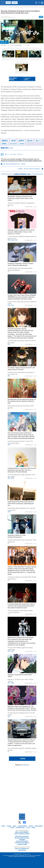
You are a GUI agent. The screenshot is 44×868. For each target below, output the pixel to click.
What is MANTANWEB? (22, 832)
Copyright (22, 840)
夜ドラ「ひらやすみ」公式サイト (14, 154)
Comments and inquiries (22, 843)
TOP (6, 7)
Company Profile (22, 844)
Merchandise (39, 826)
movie (12, 828)
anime (9, 240)
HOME (2, 7)
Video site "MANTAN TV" (22, 849)
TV (41, 17)
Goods (16, 240)
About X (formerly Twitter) (22, 834)
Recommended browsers (22, 838)
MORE (22, 759)
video (34, 828)
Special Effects (23, 826)
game (15, 826)
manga (12, 240)
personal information (22, 841)
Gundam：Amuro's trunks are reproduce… (29, 169)
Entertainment (20, 828)
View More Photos (22, 79)
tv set (28, 828)
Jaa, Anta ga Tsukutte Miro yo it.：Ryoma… (15, 164)
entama (9, 512)
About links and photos (22, 836)
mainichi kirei (22, 850)
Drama (31, 826)
